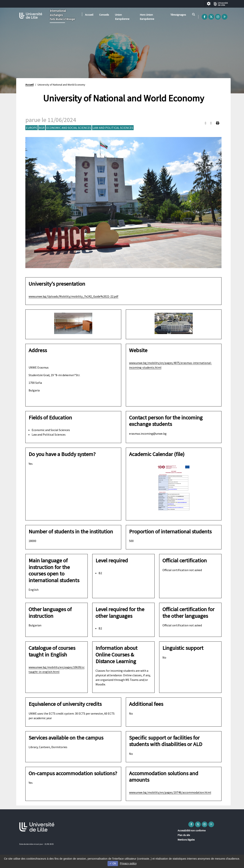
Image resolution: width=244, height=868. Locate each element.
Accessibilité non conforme (192, 831)
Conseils (104, 15)
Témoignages (178, 15)
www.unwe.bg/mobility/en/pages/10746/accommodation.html (170, 792)
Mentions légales (186, 840)
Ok (113, 863)
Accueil (89, 15)
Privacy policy (128, 863)
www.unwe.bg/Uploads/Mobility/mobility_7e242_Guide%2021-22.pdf (73, 296)
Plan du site (184, 835)
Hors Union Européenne (147, 17)
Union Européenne (122, 17)
